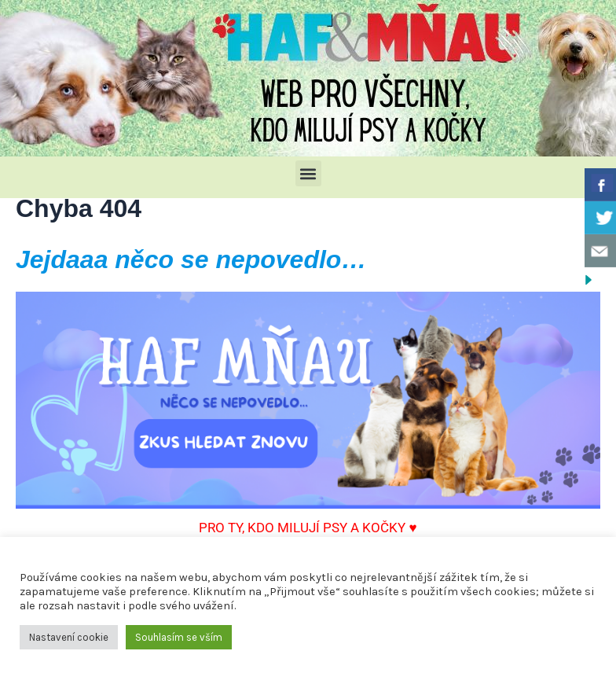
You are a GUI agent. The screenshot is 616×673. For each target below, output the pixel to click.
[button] (308, 173)
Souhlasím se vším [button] (179, 637)
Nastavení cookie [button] (69, 637)
